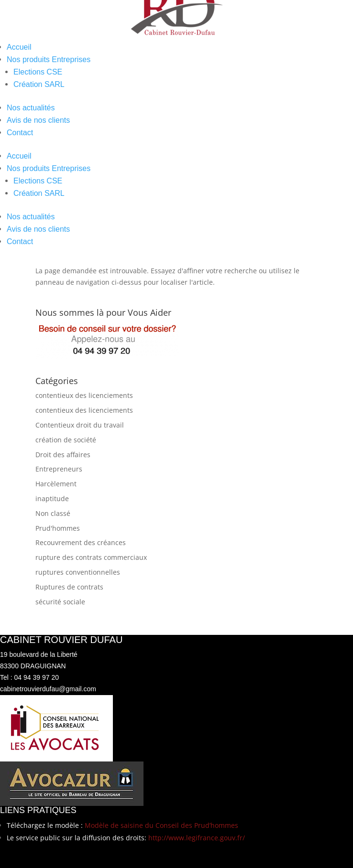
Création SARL (39, 84)
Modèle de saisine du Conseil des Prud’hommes (161, 825)
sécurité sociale (60, 602)
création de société (66, 440)
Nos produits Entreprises (49, 59)
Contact (20, 133)
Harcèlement (56, 484)
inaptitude (52, 498)
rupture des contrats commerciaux (91, 557)
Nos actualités (31, 108)
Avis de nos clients (38, 120)
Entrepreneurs (59, 469)
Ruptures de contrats (69, 587)
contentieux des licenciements (84, 395)
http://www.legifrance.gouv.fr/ (197, 838)
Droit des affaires (63, 455)
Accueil (19, 47)
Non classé (53, 513)
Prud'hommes (58, 528)
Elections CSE (38, 72)
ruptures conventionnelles (78, 572)
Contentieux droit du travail (80, 425)
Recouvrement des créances (81, 542)
